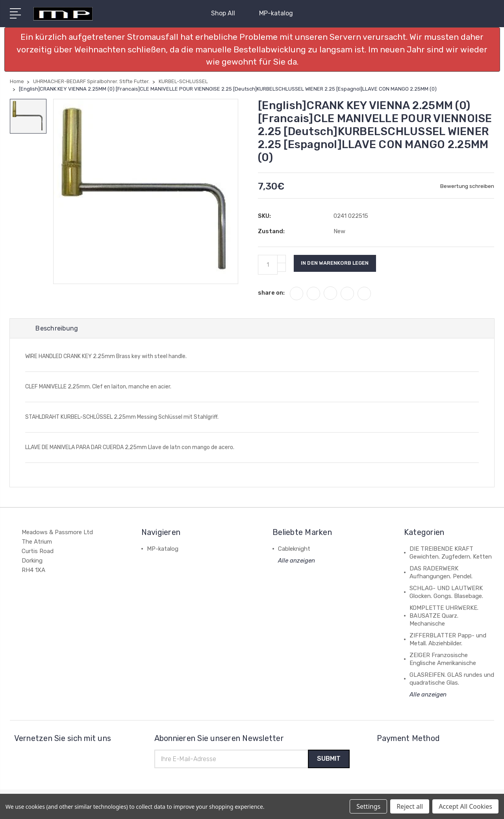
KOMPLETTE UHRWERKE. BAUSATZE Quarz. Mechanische (444, 617)
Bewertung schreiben (467, 186)
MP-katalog (276, 13)
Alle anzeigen (296, 561)
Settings (368, 806)
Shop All (226, 13)
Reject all (410, 806)
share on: (271, 293)
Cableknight (294, 550)
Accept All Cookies (465, 806)
